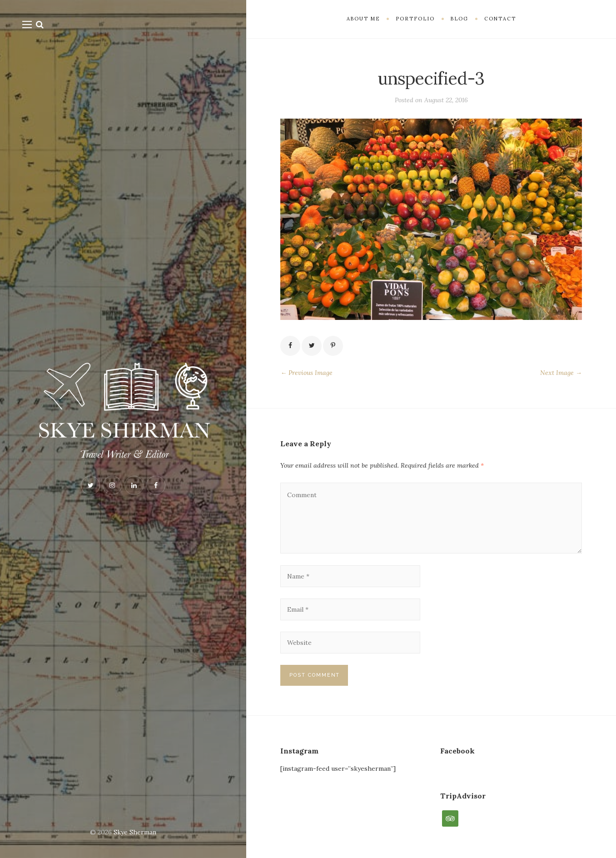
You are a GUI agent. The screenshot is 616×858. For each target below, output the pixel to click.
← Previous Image (306, 373)
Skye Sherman (135, 832)
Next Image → (561, 373)
